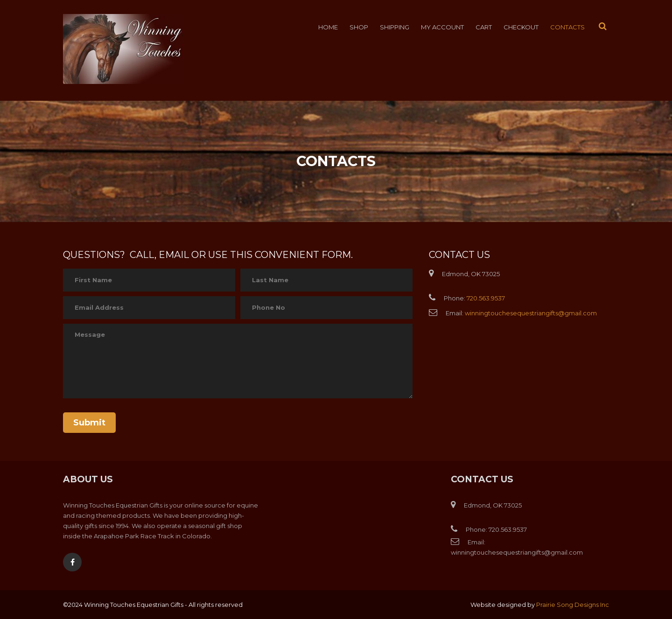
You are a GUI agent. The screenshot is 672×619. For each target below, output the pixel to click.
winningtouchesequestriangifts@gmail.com (531, 313)
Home (328, 27)
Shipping (395, 27)
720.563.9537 (486, 298)
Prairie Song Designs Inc (573, 605)
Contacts (567, 27)
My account (442, 27)
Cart (484, 27)
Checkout (521, 27)
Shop (359, 27)
